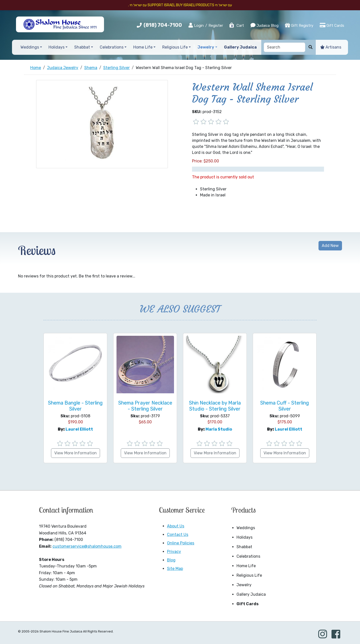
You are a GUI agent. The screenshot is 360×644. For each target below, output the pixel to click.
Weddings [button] (30, 47)
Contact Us (178, 535)
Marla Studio (219, 429)
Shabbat (244, 547)
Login (196, 25)
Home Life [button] (143, 47)
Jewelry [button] (206, 47)
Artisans (331, 47)
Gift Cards (332, 25)
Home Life (246, 566)
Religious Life (249, 575)
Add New (330, 246)
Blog (171, 560)
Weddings (246, 528)
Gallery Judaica (251, 594)
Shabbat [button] (82, 47)
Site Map (175, 569)
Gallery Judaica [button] (240, 47)
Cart (236, 26)
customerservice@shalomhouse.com (87, 546)
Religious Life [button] (175, 47)
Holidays (244, 537)
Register (216, 26)
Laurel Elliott (79, 429)
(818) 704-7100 (163, 25)
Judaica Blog (264, 25)
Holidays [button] (56, 47)
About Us (176, 526)
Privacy (174, 552)
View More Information (75, 453)
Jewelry (244, 585)
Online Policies (181, 543)
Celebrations (248, 556)
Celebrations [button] (112, 47)
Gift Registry (299, 25)
